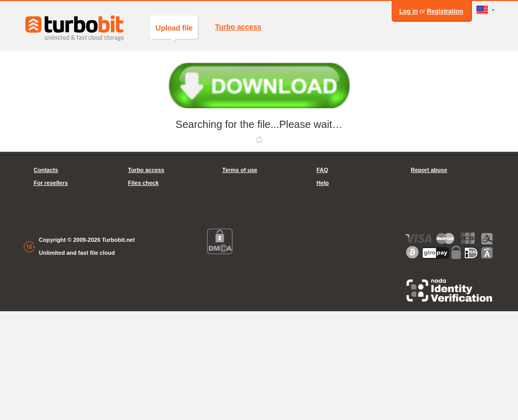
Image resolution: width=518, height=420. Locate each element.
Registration (445, 11)
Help (323, 183)
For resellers (51, 183)
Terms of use (240, 170)
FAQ (322, 170)
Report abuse (429, 170)
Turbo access (238, 27)
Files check (143, 183)
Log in (409, 11)
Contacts (46, 170)
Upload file (174, 31)
